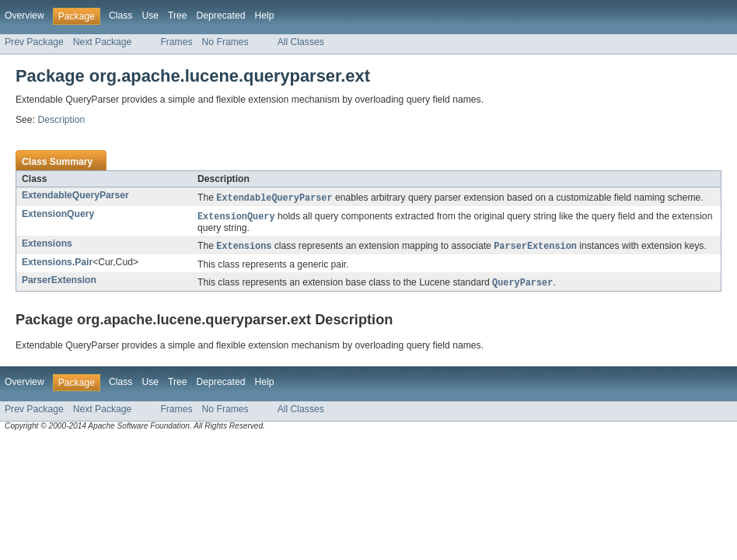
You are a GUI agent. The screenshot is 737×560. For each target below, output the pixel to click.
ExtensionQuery (58, 215)
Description (61, 120)
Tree (178, 16)
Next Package (103, 42)
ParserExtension (59, 282)
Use (150, 16)
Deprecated (221, 16)
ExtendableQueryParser (75, 195)
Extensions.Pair (57, 264)
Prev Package (34, 42)
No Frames (225, 42)
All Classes (301, 42)
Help (264, 16)
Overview (24, 16)
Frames (176, 42)
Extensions (47, 245)
